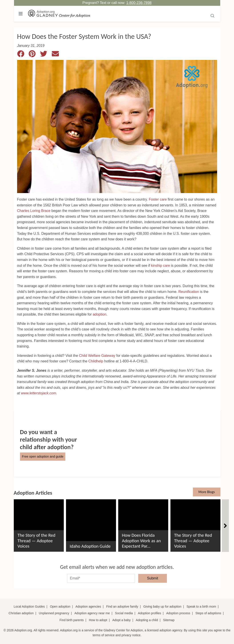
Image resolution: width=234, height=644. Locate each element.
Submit (153, 578)
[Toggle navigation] (21, 14)
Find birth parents (72, 620)
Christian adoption (21, 613)
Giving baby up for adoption (162, 606)
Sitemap (169, 620)
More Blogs (207, 492)
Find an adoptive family (122, 606)
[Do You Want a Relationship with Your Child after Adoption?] (117, 444)
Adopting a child (147, 620)
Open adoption (60, 606)
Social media (124, 613)
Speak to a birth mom (201, 606)
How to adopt (98, 620)
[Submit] (213, 15)
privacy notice (131, 635)
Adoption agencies (88, 606)
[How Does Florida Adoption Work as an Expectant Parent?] (143, 524)
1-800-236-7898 (139, 3)
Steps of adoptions (208, 613)
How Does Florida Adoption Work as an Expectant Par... (141, 541)
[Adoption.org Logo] (59, 14)
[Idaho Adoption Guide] (91, 524)
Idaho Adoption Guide (90, 546)
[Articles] (225, 526)
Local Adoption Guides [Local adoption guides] (29, 606)
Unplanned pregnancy (54, 613)
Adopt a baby (121, 620)
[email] (101, 578)
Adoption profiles (150, 613)
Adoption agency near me (92, 613)
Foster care (158, 199)
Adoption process (178, 613)
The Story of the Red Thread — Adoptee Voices (37, 541)
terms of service (104, 635)
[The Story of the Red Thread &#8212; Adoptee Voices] (39, 524)
